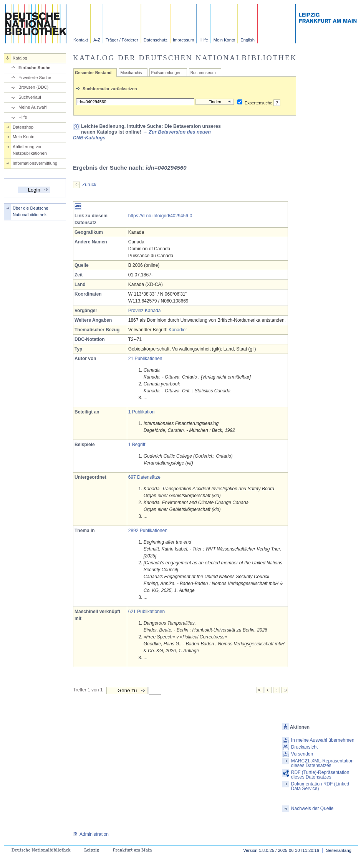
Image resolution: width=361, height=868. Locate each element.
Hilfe (204, 40)
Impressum (183, 40)
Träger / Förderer (122, 40)
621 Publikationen (147, 612)
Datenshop (23, 127)
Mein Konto (224, 40)
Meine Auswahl (33, 107)
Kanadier (178, 330)
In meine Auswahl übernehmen (323, 740)
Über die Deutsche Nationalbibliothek (31, 211)
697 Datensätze (144, 477)
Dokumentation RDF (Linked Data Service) (320, 786)
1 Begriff (137, 445)
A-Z (97, 40)
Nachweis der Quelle (312, 808)
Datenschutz (156, 40)
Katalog (20, 58)
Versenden (302, 754)
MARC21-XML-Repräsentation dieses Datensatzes (322, 763)
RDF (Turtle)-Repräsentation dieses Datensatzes (320, 775)
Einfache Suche (34, 68)
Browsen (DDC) (33, 87)
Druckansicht (304, 747)
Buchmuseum (203, 73)
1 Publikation (142, 412)
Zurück (89, 185)
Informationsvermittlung (35, 163)
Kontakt (81, 40)
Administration (91, 834)
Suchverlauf (30, 97)
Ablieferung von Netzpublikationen (30, 150)
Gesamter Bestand (93, 73)
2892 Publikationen (148, 531)
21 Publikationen (145, 359)
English (248, 40)
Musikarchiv (131, 73)
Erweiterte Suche (35, 78)
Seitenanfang (339, 850)
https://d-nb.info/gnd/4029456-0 (160, 216)
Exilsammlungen (166, 73)
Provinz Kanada (145, 311)
